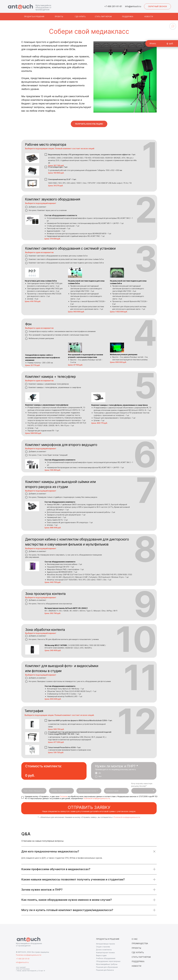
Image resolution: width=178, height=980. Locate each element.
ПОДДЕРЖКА (138, 961)
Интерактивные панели (105, 944)
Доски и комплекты (104, 950)
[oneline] (116, 791)
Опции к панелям (103, 947)
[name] (34, 791)
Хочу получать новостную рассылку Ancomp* (142, 785)
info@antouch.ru (133, 6)
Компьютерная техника (105, 953)
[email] (89, 791)
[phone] (61, 791)
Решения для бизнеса (105, 970)
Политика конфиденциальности (29, 955)
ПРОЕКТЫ (136, 948)
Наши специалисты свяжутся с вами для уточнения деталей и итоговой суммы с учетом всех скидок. (89, 811)
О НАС (135, 939)
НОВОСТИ (136, 966)
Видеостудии (101, 955)
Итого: (153, 43)
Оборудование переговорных (108, 961)
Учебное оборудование (106, 958)
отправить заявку (89, 807)
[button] (157, 6)
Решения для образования (107, 967)
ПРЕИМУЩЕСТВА (140, 943)
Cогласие (64, 796)
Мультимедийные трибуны (107, 964)
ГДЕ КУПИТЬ (138, 952)
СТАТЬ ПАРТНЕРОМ (141, 957)
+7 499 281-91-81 (113, 6)
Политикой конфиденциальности (97, 798)
